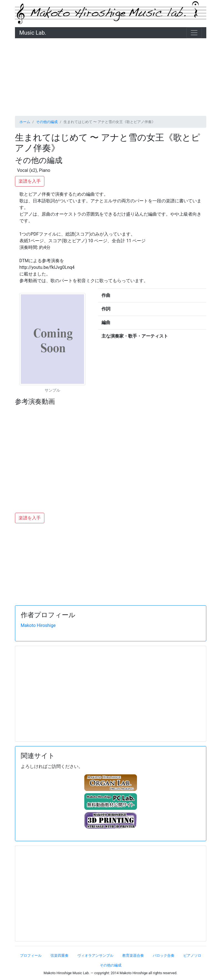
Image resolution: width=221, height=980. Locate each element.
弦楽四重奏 (59, 955)
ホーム (25, 122)
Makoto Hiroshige (38, 625)
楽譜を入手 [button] (30, 181)
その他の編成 (47, 122)
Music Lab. (33, 33)
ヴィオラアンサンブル (95, 955)
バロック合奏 (164, 955)
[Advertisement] (111, 77)
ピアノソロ (192, 955)
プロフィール (31, 955)
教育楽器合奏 (133, 955)
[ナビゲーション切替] (194, 33)
